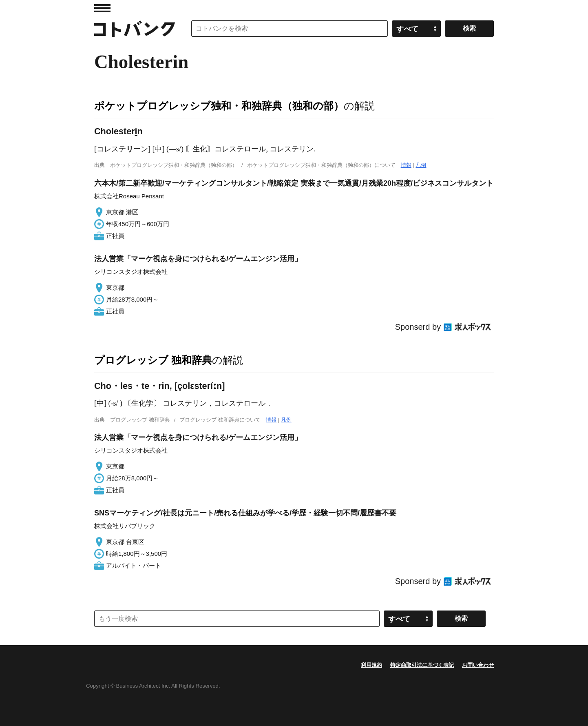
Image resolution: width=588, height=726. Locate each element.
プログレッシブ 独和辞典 (153, 360)
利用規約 (371, 665)
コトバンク (135, 29)
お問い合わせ (478, 665)
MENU (102, 8)
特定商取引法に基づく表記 (422, 665)
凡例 (421, 165)
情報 (406, 165)
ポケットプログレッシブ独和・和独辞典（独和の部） (219, 106)
